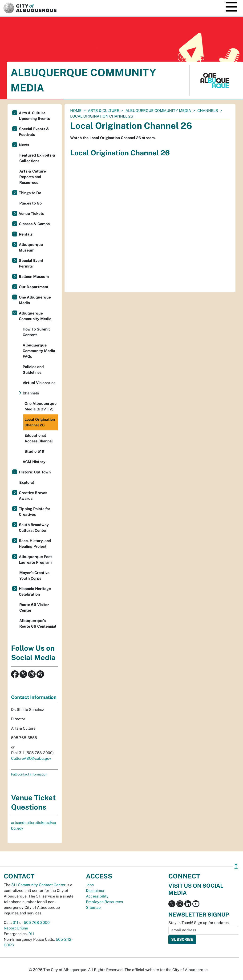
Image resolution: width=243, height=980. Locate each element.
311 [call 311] (16, 923)
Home (76, 111)
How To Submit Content (36, 332)
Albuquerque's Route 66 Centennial (38, 624)
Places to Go (30, 203)
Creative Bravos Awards (33, 496)
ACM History (34, 462)
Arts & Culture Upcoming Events (34, 116)
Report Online (16, 928)
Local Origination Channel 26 (40, 422)
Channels (208, 111)
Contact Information (34, 697)
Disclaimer (95, 891)
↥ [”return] (236, 866)
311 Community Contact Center (38, 885)
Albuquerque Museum (31, 247)
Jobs (90, 885)
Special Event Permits (31, 263)
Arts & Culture (103, 111)
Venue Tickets (31, 214)
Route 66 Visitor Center (34, 608)
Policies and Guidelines (33, 370)
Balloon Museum (34, 277)
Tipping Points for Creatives (35, 512)
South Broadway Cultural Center (34, 528)
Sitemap (93, 907)
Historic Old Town (35, 472)
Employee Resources (104, 902)
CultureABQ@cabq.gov (31, 758)
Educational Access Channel (39, 438)
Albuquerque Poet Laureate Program (35, 560)
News (24, 145)
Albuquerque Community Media (158, 111)
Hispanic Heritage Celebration (35, 592)
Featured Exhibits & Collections (37, 158)
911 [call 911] (31, 934)
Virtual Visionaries (39, 383)
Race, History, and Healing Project (35, 544)
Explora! (27, 482)
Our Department (34, 287)
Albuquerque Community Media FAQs (39, 351)
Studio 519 (34, 451)
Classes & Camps (34, 224)
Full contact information (29, 774)
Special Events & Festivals (34, 132)
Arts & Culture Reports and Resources (33, 177)
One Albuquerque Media (35, 300)
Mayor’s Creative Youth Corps (34, 576)
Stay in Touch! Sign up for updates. (199, 923)
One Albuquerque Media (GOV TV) (40, 406)
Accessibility (97, 896)
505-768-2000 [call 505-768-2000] (37, 923)
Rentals (26, 234)
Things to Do (30, 193)
